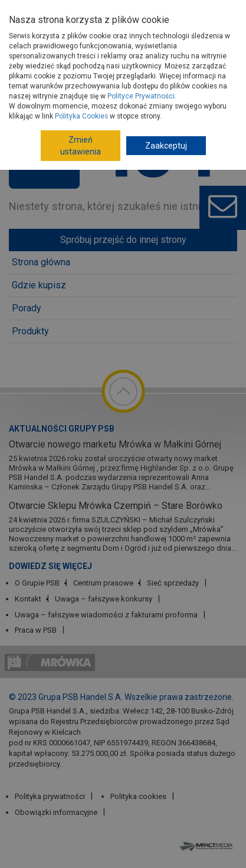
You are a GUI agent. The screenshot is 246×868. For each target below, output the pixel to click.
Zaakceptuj (166, 146)
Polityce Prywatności (141, 96)
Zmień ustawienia (81, 146)
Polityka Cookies (81, 116)
